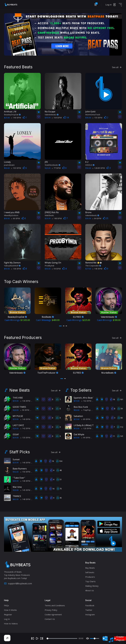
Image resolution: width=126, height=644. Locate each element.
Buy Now (106, 638)
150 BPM (25, 472)
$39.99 (16, 490)
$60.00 (16, 499)
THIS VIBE (18, 398)
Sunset (16, 459)
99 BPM (86, 438)
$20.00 (77, 438)
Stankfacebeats (52, 165)
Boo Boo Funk (81, 407)
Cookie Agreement (53, 614)
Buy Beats (90, 568)
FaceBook (90, 605)
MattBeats (49, 215)
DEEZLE (90, 165)
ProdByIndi (49, 266)
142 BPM (25, 428)
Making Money (92, 586)
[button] (60, 326)
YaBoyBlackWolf (12, 266)
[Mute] (88, 638)
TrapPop (86, 410)
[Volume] (94, 638)
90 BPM (25, 410)
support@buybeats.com (18, 583)
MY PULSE (18, 416)
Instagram (90, 614)
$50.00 (77, 410)
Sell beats (90, 572)
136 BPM (16, 269)
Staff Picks (20, 452)
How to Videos (11, 624)
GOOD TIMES (19, 407)
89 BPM (86, 419)
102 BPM (86, 401)
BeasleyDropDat (12, 115)
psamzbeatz (9, 165)
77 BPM (56, 168)
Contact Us (50, 619)
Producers (90, 577)
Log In (7, 619)
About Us (90, 590)
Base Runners (20, 469)
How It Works (10, 610)
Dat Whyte (79, 434)
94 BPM (56, 269)
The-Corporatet (93, 266)
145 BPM (25, 490)
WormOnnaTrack (93, 115)
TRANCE (17, 496)
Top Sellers (81, 390)
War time (17, 487)
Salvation (78, 416)
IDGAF (16, 434)
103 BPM (16, 168)
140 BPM (16, 118)
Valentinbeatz (52, 115)
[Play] (37, 638)
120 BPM (86, 428)
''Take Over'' (19, 478)
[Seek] (62, 638)
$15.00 (77, 401)
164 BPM (57, 118)
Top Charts (90, 581)
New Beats (19, 390)
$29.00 (16, 401)
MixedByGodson (11, 215)
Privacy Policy (51, 610)
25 (106, 218)
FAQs (6, 605)
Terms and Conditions (55, 605)
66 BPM (15, 218)
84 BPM (97, 218)
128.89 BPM (99, 168)
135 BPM (25, 438)
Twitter (89, 610)
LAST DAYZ (18, 425)
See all (117, 67)
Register (8, 614)
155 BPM (97, 118)
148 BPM (57, 218)
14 (66, 118)
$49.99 (16, 481)
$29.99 (16, 463)
